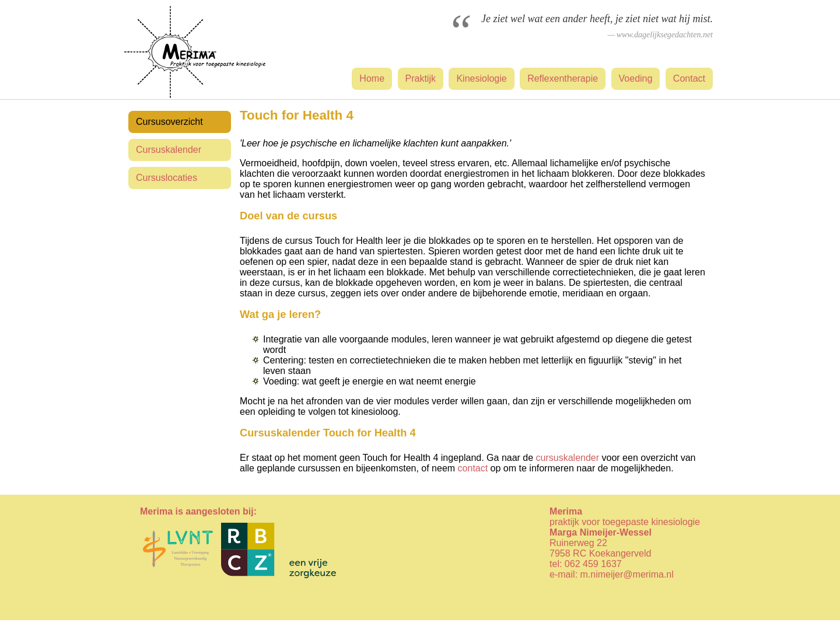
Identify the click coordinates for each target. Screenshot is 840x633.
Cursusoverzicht (169, 122)
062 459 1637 (593, 564)
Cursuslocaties (167, 178)
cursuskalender (568, 458)
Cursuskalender (169, 150)
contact (473, 468)
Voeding (636, 78)
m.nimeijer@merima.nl (627, 574)
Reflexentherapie (563, 78)
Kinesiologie (481, 78)
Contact (689, 78)
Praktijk (421, 78)
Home (372, 78)
